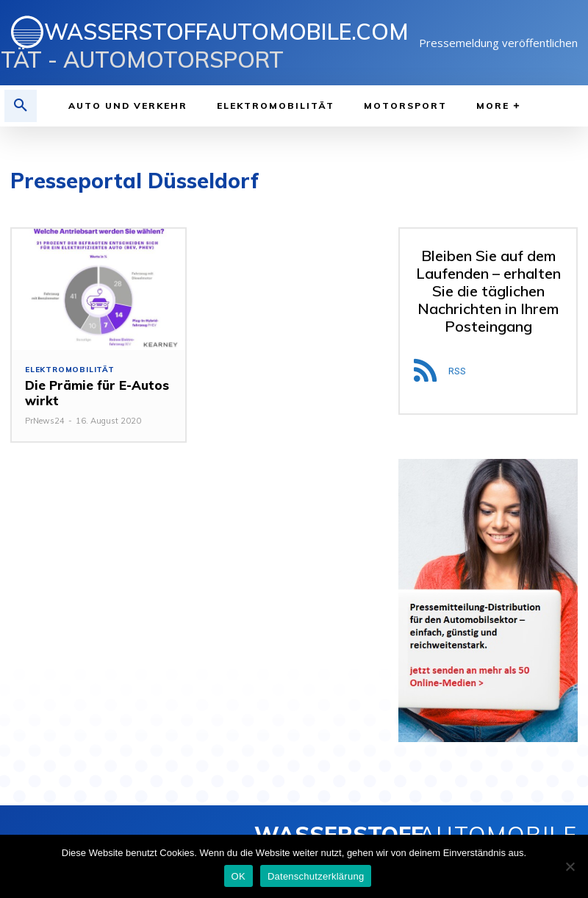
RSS (457, 371)
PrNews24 (45, 421)
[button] (21, 106)
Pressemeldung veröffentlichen (498, 43)
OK (239, 876)
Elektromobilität (70, 370)
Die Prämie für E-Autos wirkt (94, 392)
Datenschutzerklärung (316, 876)
